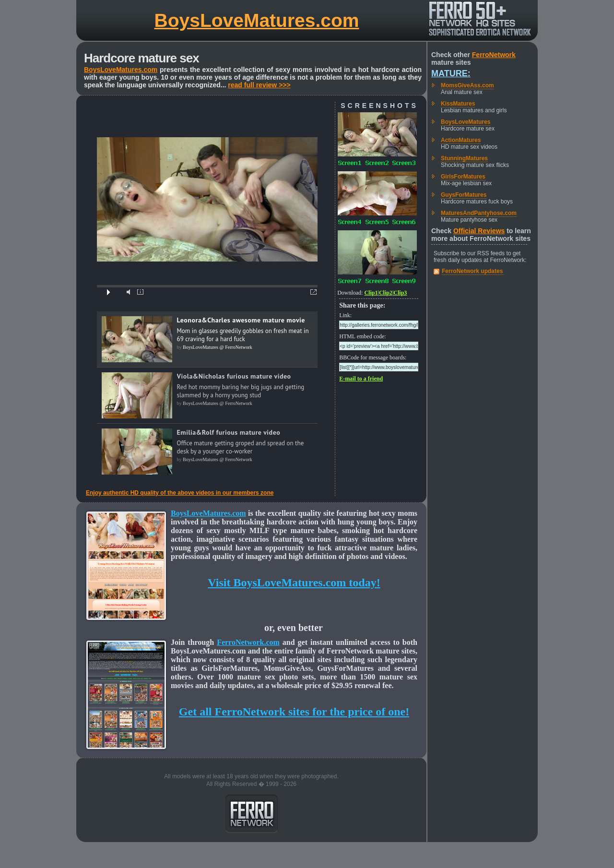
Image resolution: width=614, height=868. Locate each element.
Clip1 (371, 293)
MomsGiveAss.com (467, 85)
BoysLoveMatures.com (257, 20)
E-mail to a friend (361, 379)
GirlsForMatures (463, 177)
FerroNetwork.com (248, 642)
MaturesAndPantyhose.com (479, 213)
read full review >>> (259, 85)
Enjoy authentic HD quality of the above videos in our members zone (180, 493)
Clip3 (400, 293)
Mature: (451, 73)
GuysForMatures (464, 195)
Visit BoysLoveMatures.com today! (294, 583)
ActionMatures (461, 140)
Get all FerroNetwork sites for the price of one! (294, 712)
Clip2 (386, 293)
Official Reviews (479, 231)
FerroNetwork (494, 55)
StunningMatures (464, 158)
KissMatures (458, 104)
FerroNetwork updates (472, 271)
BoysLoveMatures (466, 122)
